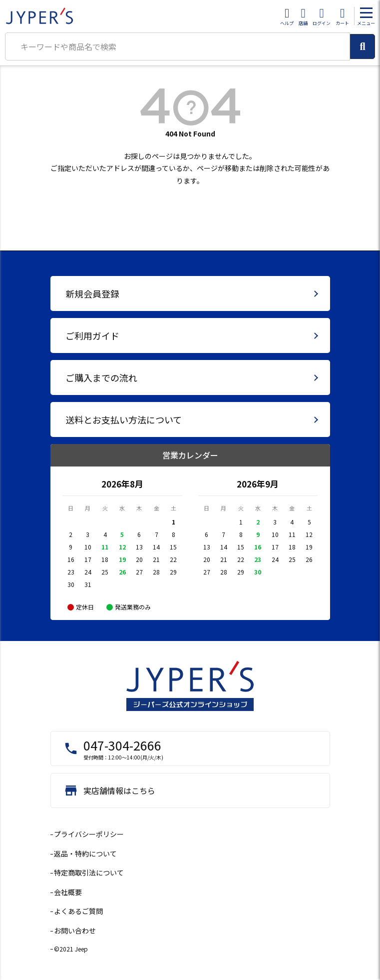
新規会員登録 (92, 293)
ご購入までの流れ (101, 377)
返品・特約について (85, 853)
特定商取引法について (89, 872)
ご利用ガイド (92, 335)
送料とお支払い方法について (124, 419)
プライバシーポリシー (89, 834)
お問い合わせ (75, 930)
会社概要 (68, 892)
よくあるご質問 (78, 911)
